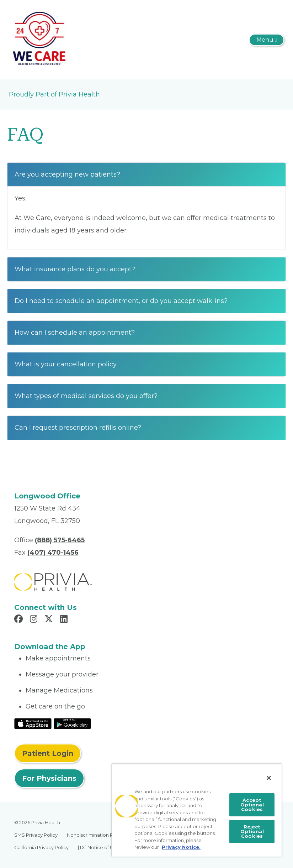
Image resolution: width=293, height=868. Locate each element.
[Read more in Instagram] (35, 620)
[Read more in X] (50, 620)
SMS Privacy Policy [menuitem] (36, 835)
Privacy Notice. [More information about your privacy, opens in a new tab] (181, 847)
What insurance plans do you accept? (75, 269)
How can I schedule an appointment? (75, 333)
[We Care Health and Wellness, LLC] (39, 39)
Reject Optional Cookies (252, 831)
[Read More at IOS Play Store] (33, 723)
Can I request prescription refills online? (78, 428)
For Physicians (49, 778)
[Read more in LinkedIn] (65, 620)
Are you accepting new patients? (67, 174)
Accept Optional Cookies (252, 805)
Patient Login (48, 753)
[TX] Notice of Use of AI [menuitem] (104, 847)
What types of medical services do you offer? (86, 396)
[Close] (269, 778)
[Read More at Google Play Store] (72, 723)
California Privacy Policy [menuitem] (41, 847)
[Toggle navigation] (267, 40)
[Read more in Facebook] (20, 620)
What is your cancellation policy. (66, 364)
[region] (197, 810)
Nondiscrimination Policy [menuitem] (95, 835)
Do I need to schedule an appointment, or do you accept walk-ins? (121, 301)
